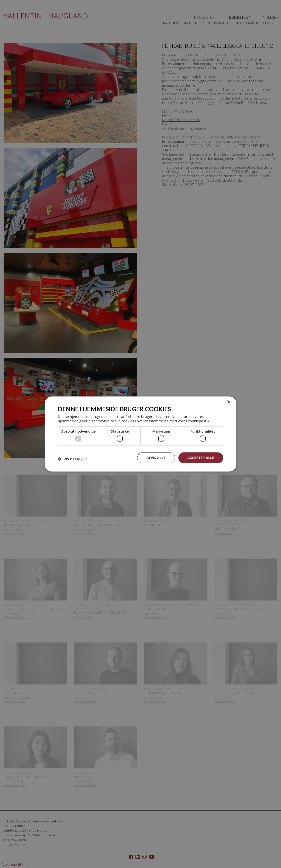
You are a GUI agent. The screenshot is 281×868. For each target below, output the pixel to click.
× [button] (229, 402)
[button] (72, 459)
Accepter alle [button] (201, 458)
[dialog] (140, 434)
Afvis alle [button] (156, 458)
